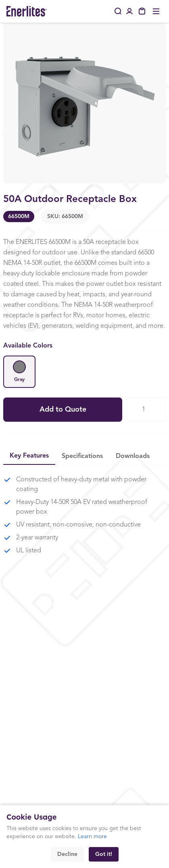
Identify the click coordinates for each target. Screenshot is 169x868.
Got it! (104, 854)
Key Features (29, 456)
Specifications (82, 456)
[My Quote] (142, 11)
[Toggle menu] (156, 11)
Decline (67, 854)
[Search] (118, 11)
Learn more (92, 837)
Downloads (133, 456)
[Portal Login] (129, 11)
